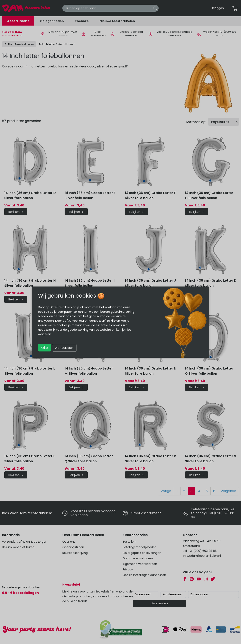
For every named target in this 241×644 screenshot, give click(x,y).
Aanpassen (64, 348)
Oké (45, 348)
